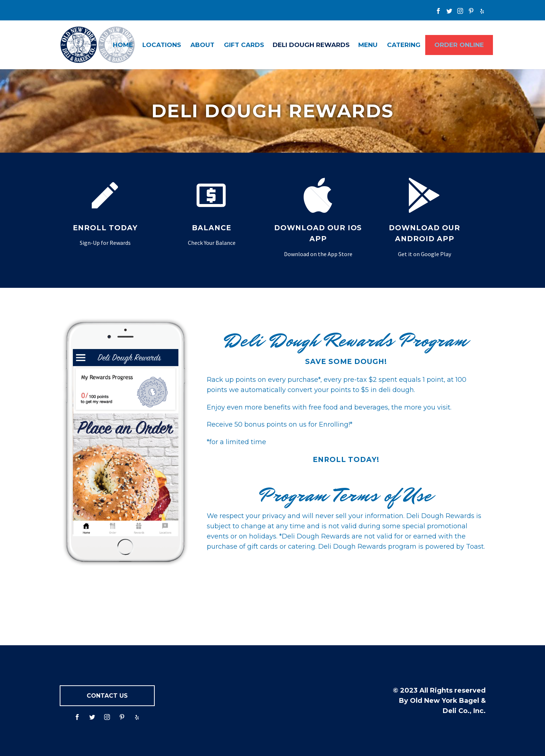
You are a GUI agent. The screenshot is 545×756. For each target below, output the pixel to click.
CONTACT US (107, 696)
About (202, 45)
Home (123, 45)
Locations (162, 45)
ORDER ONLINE (459, 45)
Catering (404, 45)
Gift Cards (244, 45)
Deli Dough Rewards (311, 45)
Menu (368, 45)
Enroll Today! (346, 460)
